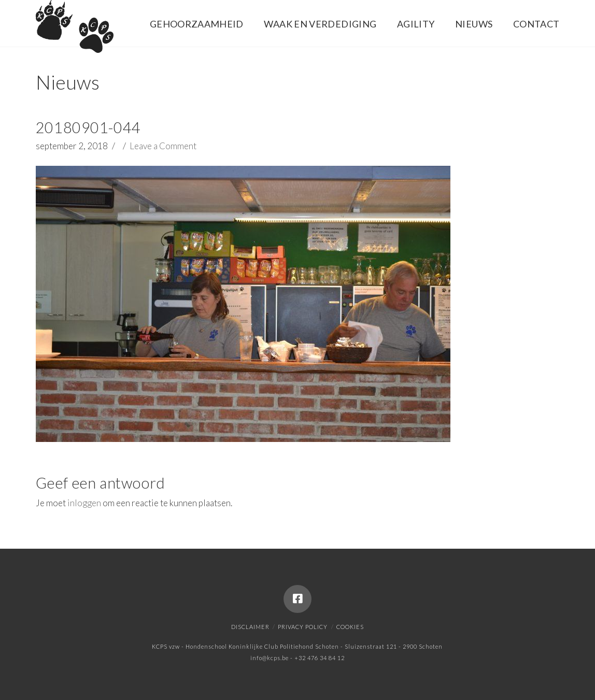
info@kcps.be (270, 658)
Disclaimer (250, 627)
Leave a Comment (163, 146)
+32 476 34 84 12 (320, 658)
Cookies (350, 627)
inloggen (84, 503)
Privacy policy (303, 627)
